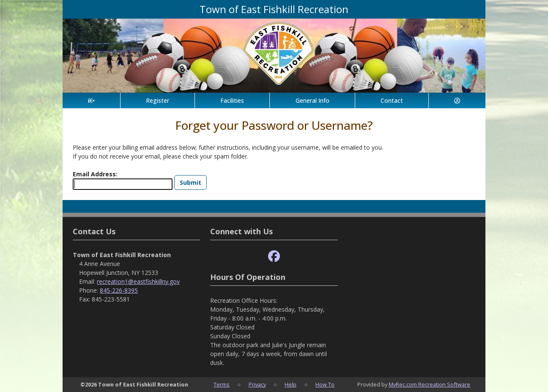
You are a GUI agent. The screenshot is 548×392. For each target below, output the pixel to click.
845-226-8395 (119, 290)
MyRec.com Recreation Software (429, 384)
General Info (312, 100)
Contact (392, 100)
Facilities (232, 100)
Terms (222, 384)
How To (325, 384)
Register (158, 100)
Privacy (257, 384)
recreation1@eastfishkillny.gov (138, 281)
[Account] (457, 100)
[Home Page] (91, 100)
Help (290, 384)
